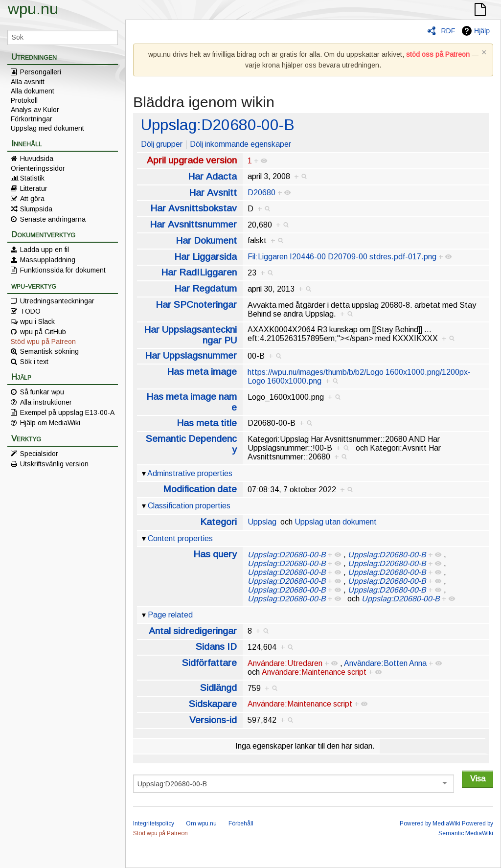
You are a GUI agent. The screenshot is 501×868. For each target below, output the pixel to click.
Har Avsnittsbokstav (194, 208)
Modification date (200, 489)
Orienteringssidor (38, 168)
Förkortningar (32, 119)
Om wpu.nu (201, 823)
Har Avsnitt (213, 193)
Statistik (32, 178)
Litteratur (34, 188)
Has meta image (202, 372)
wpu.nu (33, 9)
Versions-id (213, 720)
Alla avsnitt (28, 82)
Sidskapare (213, 704)
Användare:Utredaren (285, 663)
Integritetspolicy (154, 823)
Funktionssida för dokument (63, 270)
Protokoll (24, 100)
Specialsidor (39, 454)
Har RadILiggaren (199, 272)
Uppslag (262, 522)
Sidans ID (216, 647)
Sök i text (34, 362)
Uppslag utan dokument (336, 522)
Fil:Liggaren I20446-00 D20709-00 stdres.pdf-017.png (342, 257)
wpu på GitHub (43, 332)
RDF (448, 31)
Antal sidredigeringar (193, 631)
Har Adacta (212, 176)
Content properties (180, 538)
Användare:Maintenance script (314, 672)
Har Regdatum (205, 288)
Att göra (32, 199)
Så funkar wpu (42, 392)
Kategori (218, 522)
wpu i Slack (37, 321)
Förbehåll (241, 823)
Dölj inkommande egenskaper (240, 144)
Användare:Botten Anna (385, 663)
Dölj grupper (162, 144)
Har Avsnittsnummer (193, 224)
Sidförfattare (209, 663)
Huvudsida (37, 159)
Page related (170, 615)
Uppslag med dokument (47, 128)
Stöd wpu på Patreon (43, 342)
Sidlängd (218, 688)
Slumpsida (36, 209)
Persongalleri (41, 72)
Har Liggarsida (205, 257)
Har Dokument (206, 240)
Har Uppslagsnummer (191, 355)
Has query (215, 554)
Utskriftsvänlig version (54, 464)
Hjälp (482, 31)
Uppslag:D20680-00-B (218, 125)
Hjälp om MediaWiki (50, 423)
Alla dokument (33, 91)
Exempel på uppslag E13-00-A (67, 412)
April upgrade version (192, 160)
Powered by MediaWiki (430, 823)
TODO (30, 311)
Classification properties (189, 506)
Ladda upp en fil (45, 250)
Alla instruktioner (46, 402)
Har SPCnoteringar (196, 305)
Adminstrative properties (190, 473)
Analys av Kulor (35, 110)
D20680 (262, 193)
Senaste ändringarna (53, 219)
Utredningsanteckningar (57, 301)
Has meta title (207, 423)
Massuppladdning (48, 260)
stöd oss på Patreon (438, 54)
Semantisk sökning (49, 351)
